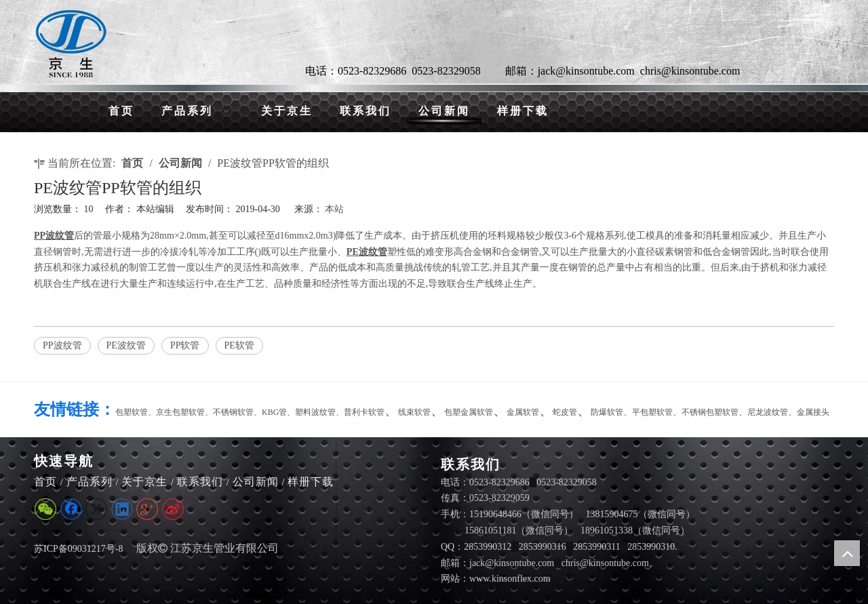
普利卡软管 (364, 412)
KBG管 (274, 412)
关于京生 (144, 482)
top (847, 553)
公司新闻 (256, 482)
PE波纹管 (126, 345)
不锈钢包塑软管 (710, 412)
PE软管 (239, 345)
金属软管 (523, 412)
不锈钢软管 (233, 412)
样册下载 (311, 482)
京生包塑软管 (180, 412)
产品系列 (90, 482)
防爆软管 (607, 412)
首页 (45, 482)
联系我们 (200, 482)
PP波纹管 (62, 345)
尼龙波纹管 (768, 412)
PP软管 (185, 345)
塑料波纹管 (315, 412)
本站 (334, 209)
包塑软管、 (136, 412)
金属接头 (813, 412)
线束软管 (414, 412)
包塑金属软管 (469, 412)
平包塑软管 (652, 412)
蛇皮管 (565, 412)
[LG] (71, 44)
